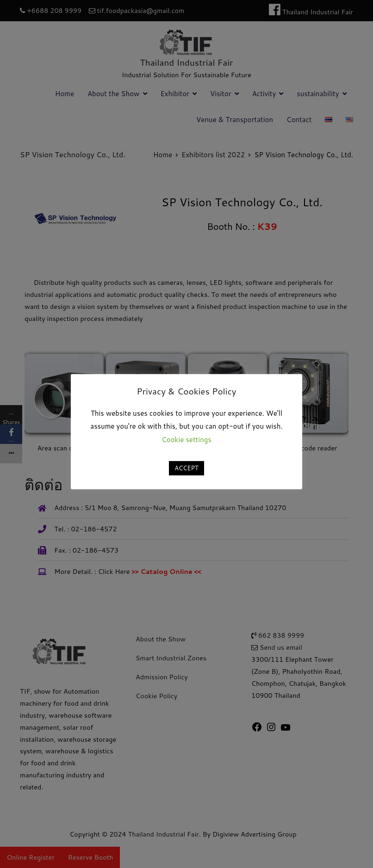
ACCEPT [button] (186, 468)
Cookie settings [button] (186, 440)
